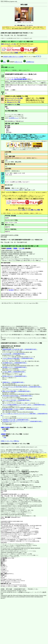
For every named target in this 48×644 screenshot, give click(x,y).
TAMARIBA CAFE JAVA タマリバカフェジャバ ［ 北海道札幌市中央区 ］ (23, 421)
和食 (5, 431)
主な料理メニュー (14, 118)
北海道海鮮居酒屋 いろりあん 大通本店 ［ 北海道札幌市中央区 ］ (21, 409)
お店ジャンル (18, 62)
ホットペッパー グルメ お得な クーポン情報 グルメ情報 (24, 210)
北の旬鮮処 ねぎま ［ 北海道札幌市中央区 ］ (15, 363)
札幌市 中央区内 (5, 427)
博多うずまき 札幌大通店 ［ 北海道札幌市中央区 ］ (17, 391)
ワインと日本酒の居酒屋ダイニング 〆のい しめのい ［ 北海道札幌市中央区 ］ (24, 405)
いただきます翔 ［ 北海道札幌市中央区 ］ (14, 354)
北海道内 (3, 434)
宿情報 (15, 248)
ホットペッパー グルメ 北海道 (10, 53)
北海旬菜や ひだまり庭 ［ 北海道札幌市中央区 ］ (16, 420)
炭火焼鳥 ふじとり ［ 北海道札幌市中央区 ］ (15, 367)
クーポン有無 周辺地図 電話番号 (18, 79)
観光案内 (11, 290)
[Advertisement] (10, 314)
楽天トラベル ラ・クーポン (9, 44)
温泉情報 (9, 248)
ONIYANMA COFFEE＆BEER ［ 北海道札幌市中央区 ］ (18, 396)
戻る (3, 62)
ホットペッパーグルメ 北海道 (9, 460)
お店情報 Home (29, 62)
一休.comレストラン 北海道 (8, 479)
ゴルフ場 (21, 248)
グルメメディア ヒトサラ (14, 100)
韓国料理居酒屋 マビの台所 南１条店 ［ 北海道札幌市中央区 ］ (20, 349)
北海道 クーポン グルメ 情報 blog (10, 441)
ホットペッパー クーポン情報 (14, 98)
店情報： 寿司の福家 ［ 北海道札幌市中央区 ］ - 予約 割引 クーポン (19, 589)
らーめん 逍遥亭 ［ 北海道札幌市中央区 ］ (14, 372)
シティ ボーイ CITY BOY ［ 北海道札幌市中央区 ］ (17, 400)
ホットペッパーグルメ (13, 190)
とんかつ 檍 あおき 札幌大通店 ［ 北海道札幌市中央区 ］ (18, 358)
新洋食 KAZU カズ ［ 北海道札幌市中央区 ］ (15, 376)
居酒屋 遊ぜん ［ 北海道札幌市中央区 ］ (14, 382)
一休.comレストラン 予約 (13, 102)
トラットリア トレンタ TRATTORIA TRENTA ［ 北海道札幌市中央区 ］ (22, 387)
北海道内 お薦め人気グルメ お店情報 (13, 57)
